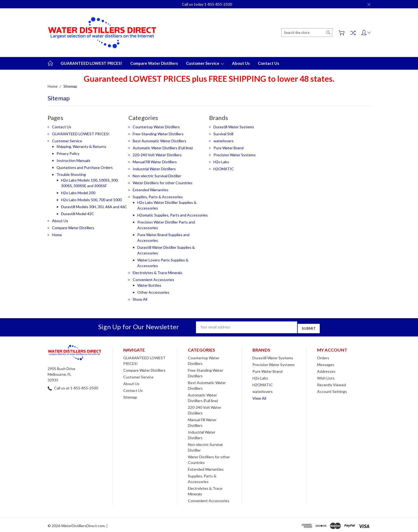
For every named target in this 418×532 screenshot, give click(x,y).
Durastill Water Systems (234, 127)
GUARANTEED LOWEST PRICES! (91, 63)
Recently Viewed (331, 383)
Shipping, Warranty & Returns (81, 146)
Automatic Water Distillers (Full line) (163, 148)
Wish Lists (326, 376)
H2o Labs (221, 162)
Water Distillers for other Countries (163, 183)
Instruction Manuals (73, 160)
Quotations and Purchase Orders (85, 167)
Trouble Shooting (71, 174)
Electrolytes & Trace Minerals (157, 273)
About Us (241, 63)
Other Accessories (153, 292)
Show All (140, 299)
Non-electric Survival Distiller (157, 176)
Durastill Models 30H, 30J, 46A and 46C (94, 207)
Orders (323, 356)
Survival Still (223, 134)
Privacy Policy (68, 153)
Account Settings (332, 390)
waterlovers (224, 141)
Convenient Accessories (153, 280)
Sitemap (130, 395)
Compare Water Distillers (154, 63)
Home (57, 235)
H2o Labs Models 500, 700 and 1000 (91, 200)
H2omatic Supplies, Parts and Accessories (173, 215)
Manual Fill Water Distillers (155, 162)
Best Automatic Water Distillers (159, 141)
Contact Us (268, 63)
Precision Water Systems (235, 155)
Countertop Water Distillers (156, 127)
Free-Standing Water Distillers (158, 134)
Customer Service (205, 63)
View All (259, 396)
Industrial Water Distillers (154, 169)
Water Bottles (149, 285)
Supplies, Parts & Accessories (158, 197)
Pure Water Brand (229, 148)
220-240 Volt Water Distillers (157, 155)
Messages (326, 363)
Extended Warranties (151, 190)
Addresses (326, 369)
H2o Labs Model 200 (78, 193)
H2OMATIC (224, 169)
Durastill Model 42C (78, 214)
